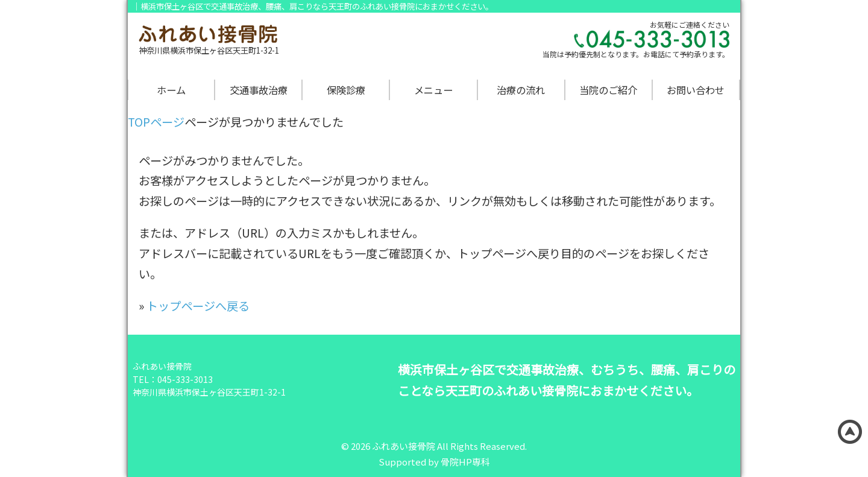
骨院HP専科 (465, 462)
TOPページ (156, 122)
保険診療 (346, 90)
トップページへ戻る (198, 306)
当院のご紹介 (608, 90)
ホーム (171, 90)
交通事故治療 (259, 90)
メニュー (433, 90)
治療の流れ (521, 90)
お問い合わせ (696, 90)
